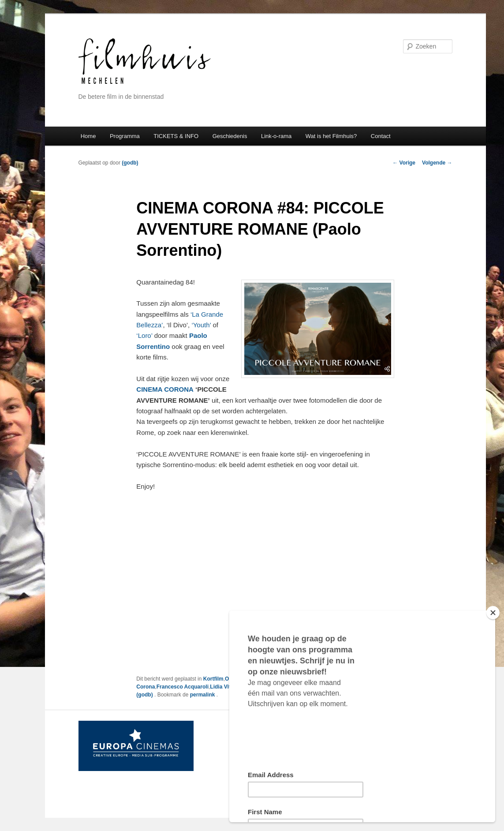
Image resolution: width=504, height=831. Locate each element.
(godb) (130, 163)
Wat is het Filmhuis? (331, 136)
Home (88, 136)
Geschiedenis (230, 136)
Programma (125, 136)
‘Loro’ (145, 335)
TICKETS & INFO (176, 136)
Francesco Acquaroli (183, 687)
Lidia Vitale (224, 687)
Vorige (404, 163)
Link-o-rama (276, 136)
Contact (381, 136)
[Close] (493, 613)
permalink (203, 695)
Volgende (437, 163)
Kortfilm (213, 679)
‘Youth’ (201, 325)
